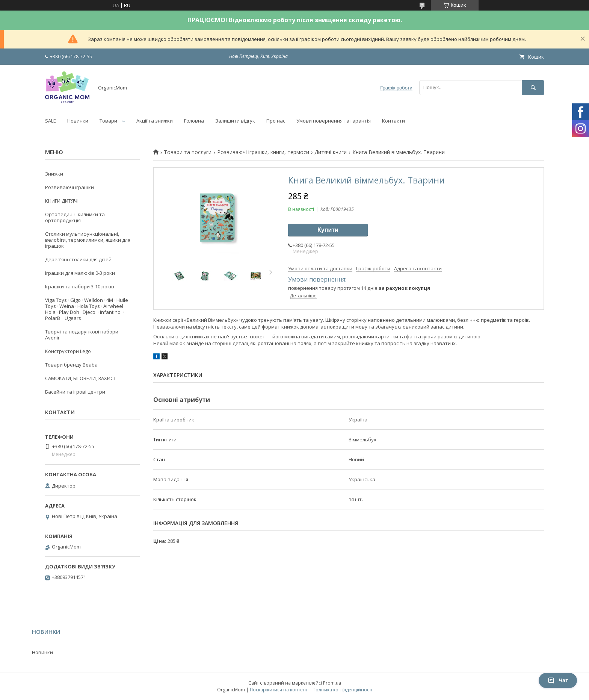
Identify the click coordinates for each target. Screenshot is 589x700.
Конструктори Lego (68, 351)
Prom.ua (332, 683)
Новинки (78, 121)
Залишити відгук (235, 121)
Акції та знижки (155, 121)
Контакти (393, 121)
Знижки (54, 174)
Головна (194, 121)
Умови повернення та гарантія (334, 121)
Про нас (276, 121)
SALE (51, 121)
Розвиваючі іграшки (69, 187)
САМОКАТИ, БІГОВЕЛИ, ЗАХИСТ (81, 378)
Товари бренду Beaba (71, 365)
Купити (328, 230)
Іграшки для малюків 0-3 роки (80, 273)
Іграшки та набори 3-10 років (80, 286)
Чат (558, 680)
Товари (108, 121)
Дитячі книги (331, 152)
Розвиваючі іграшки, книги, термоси (263, 152)
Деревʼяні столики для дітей (78, 259)
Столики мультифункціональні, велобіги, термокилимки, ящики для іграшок (88, 240)
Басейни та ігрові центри (75, 392)
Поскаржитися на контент (279, 690)
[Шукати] (533, 87)
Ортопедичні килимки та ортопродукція (75, 217)
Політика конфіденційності (342, 690)
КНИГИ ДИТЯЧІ (62, 201)
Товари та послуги (188, 152)
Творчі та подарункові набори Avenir (82, 335)
